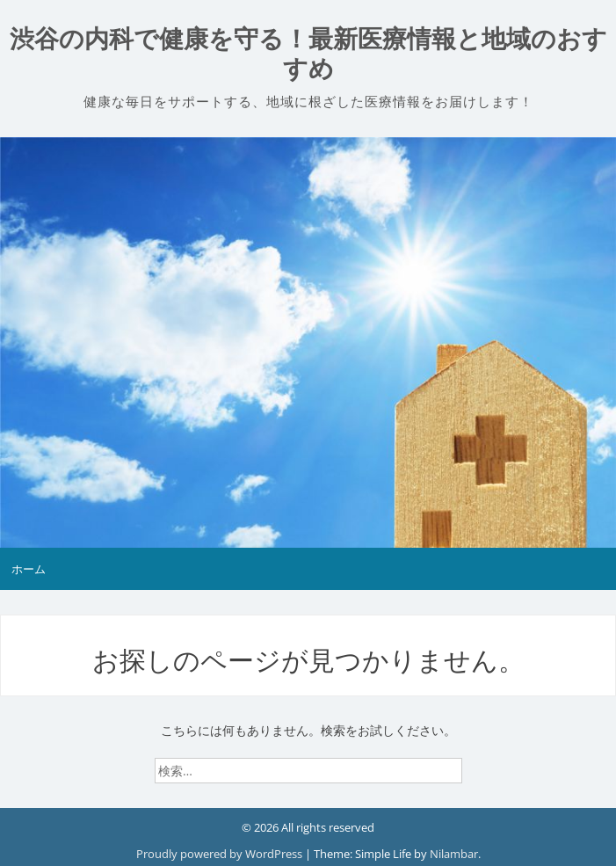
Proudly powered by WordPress (221, 854)
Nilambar (454, 854)
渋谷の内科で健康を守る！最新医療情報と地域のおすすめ (308, 54)
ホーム (29, 569)
